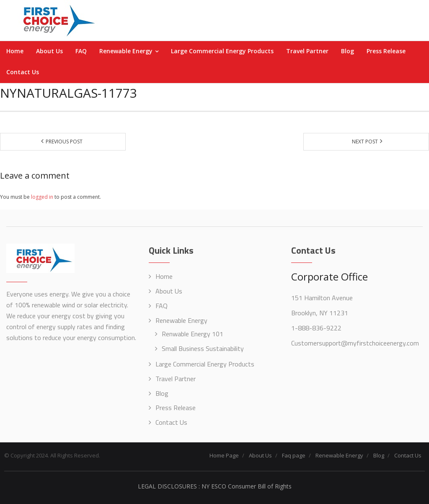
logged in (42, 197)
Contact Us (171, 422)
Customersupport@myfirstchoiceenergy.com (355, 343)
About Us (169, 291)
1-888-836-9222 (316, 328)
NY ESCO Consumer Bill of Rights (247, 486)
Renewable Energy (181, 320)
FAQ (162, 306)
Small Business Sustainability (203, 348)
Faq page (294, 455)
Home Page (224, 455)
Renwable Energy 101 (193, 334)
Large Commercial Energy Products (205, 364)
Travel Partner (176, 379)
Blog (162, 393)
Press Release (176, 408)
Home (164, 276)
